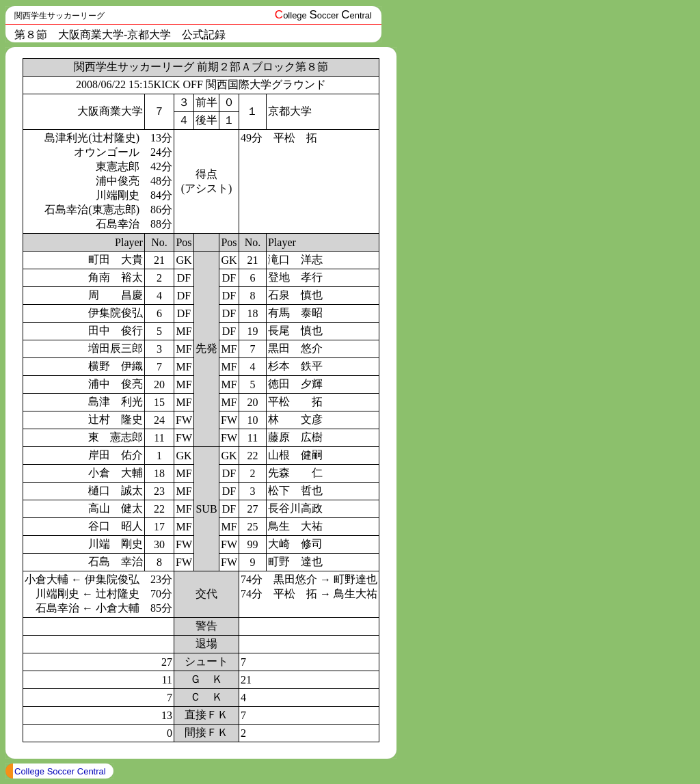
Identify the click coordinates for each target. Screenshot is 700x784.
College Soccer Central (60, 771)
